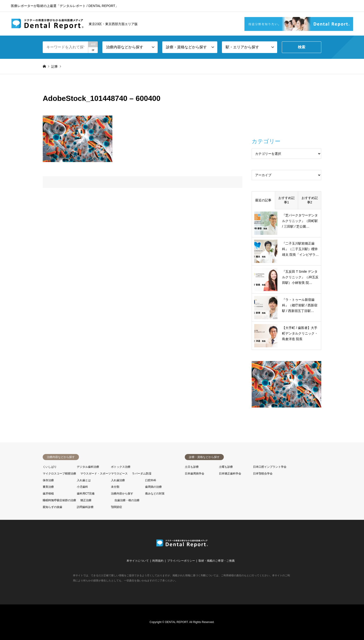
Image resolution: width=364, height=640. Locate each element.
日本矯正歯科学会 (230, 474)
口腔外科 (151, 480)
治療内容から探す (122, 494)
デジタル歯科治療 (88, 467)
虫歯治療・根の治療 (127, 500)
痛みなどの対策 (155, 494)
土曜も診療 (226, 467)
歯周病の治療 (153, 487)
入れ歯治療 (118, 480)
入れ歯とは (84, 480)
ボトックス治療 (121, 467)
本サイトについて (138, 561)
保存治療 (48, 480)
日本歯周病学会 (195, 474)
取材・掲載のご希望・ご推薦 (217, 561)
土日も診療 (192, 467)
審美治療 (48, 487)
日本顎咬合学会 (263, 474)
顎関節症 (117, 507)
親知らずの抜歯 (52, 507)
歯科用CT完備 (86, 494)
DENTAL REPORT (176, 622)
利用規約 (158, 561)
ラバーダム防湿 (142, 474)
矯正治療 (86, 500)
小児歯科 (82, 487)
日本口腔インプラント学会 (270, 467)
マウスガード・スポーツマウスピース (104, 474)
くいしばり (50, 467)
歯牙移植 (48, 494)
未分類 (115, 487)
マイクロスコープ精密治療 (59, 474)
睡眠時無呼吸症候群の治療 (59, 500)
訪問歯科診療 (85, 507)
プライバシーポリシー (181, 561)
